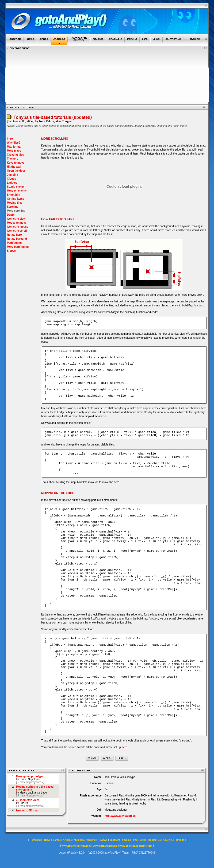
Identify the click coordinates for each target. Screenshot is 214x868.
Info (135, 840)
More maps (14, 151)
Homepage (36, 840)
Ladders (12, 183)
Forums (127, 840)
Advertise (168, 840)
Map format (14, 147)
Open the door (16, 171)
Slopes (11, 251)
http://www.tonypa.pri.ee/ (121, 816)
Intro (10, 139)
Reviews (102, 840)
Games (57, 840)
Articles (67, 840)
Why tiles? (14, 143)
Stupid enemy (16, 187)
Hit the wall (14, 167)
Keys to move (16, 163)
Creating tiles (15, 155)
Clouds (12, 179)
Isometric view (16, 219)
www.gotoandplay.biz (105, 846)
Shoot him (14, 195)
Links (143, 840)
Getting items (16, 199)
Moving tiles (15, 203)
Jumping (13, 175)
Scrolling (13, 207)
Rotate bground (17, 239)
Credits (180, 840)
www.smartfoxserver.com (76, 846)
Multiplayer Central (85, 840)
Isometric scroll (17, 231)
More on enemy (17, 191)
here (124, 747)
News (47, 840)
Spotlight (115, 840)
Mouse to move (17, 223)
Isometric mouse (18, 227)
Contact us (154, 840)
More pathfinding (18, 247)
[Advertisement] (107, 76)
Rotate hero (14, 235)
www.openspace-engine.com (136, 846)
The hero (13, 159)
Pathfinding (14, 243)
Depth (11, 215)
